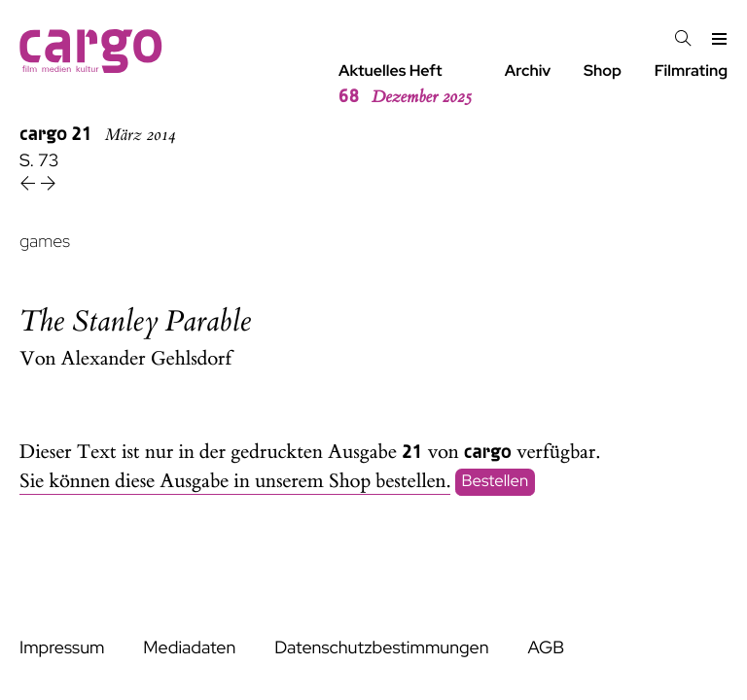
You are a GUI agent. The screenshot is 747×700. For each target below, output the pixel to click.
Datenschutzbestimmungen (381, 648)
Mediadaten (189, 648)
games (45, 242)
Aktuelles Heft (405, 85)
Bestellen (496, 482)
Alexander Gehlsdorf (147, 359)
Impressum (62, 648)
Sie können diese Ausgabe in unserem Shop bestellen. (235, 482)
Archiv (528, 70)
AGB (546, 648)
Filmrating (691, 70)
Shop (603, 70)
